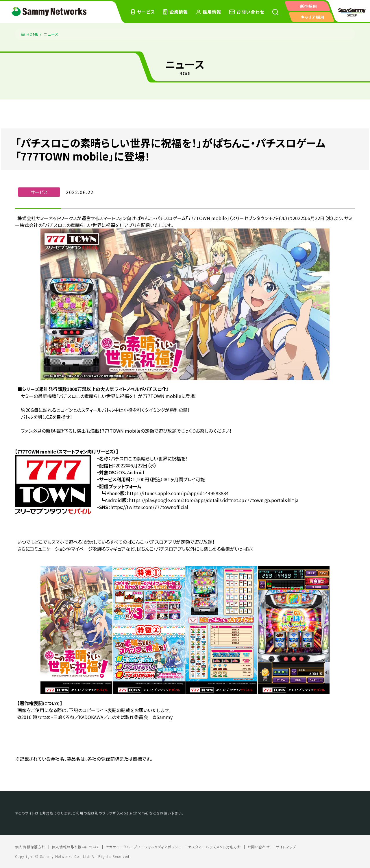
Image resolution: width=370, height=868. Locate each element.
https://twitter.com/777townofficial (149, 507)
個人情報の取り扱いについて (76, 847)
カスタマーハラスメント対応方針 (215, 847)
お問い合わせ (259, 847)
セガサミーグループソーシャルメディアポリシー (144, 847)
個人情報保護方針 (30, 847)
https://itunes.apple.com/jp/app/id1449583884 (178, 493)
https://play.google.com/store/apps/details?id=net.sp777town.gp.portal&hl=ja (214, 500)
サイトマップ (286, 847)
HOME (33, 34)
